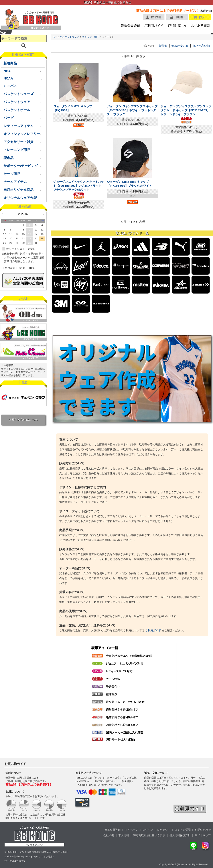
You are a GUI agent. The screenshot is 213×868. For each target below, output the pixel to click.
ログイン (148, 830)
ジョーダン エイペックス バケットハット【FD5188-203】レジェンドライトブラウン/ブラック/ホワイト (79, 186)
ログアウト (164, 830)
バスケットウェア (69, 37)
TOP (55, 37)
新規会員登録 (112, 830)
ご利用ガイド (153, 630)
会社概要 (109, 835)
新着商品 (10, 63)
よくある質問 (183, 830)
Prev (3, 214)
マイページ (131, 830)
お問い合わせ (203, 830)
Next (44, 214)
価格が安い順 (180, 46)
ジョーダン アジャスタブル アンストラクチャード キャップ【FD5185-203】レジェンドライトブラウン (186, 110)
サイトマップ (203, 835)
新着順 (163, 46)
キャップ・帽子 (91, 37)
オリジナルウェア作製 (20, 198)
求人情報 (124, 835)
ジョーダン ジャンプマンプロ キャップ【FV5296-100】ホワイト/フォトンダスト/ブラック (132, 110)
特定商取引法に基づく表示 (149, 835)
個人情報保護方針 (180, 835)
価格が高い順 (201, 46)
